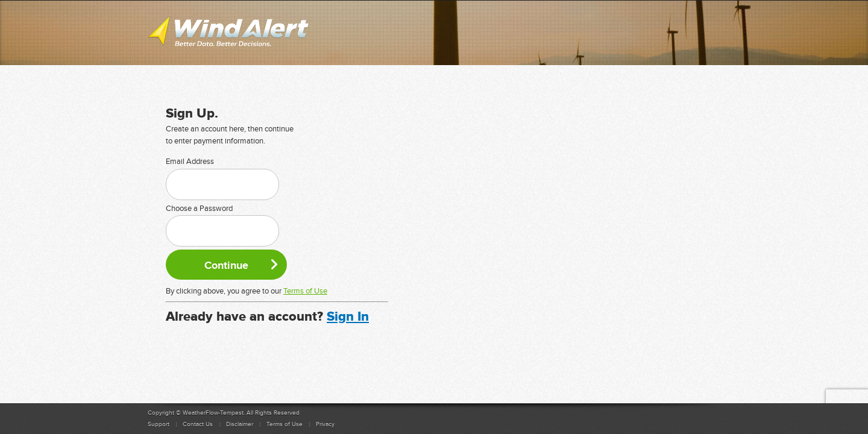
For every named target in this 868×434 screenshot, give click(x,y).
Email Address (190, 162)
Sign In (348, 317)
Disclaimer (240, 424)
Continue (226, 265)
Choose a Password (199, 209)
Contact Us (198, 424)
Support (159, 424)
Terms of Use (305, 291)
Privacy (325, 424)
